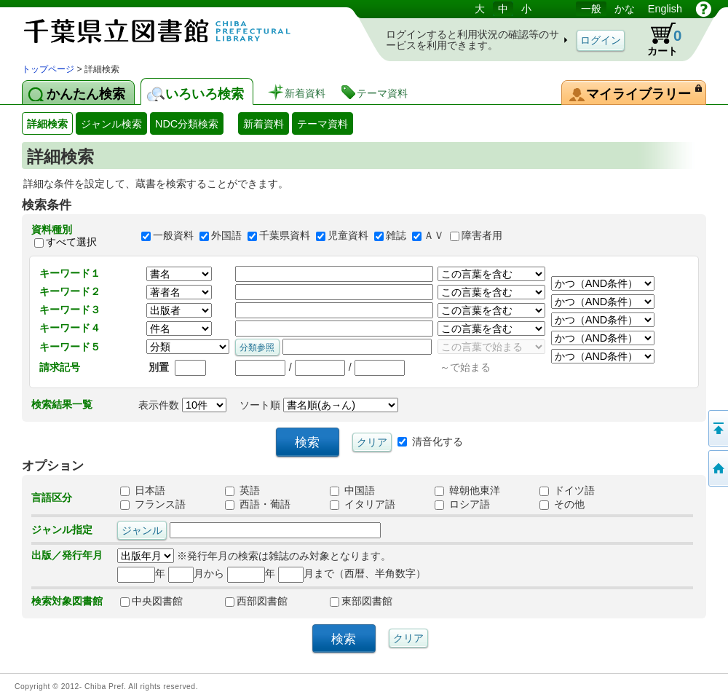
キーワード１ (70, 273)
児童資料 (348, 236)
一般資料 (173, 236)
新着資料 (264, 124)
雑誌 (396, 236)
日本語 (143, 490)
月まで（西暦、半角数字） (352, 573)
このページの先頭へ (717, 428)
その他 (562, 504)
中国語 (352, 490)
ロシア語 (462, 504)
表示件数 (182, 405)
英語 (242, 490)
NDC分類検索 (187, 124)
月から (196, 573)
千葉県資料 (285, 236)
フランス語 (153, 504)
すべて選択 (71, 242)
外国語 (226, 236)
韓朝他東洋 (467, 490)
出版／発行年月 (67, 555)
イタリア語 (363, 504)
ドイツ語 (567, 490)
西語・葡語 (258, 504)
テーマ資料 (323, 124)
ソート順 (319, 405)
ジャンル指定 (62, 530)
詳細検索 (47, 124)
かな (625, 9)
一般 (591, 9)
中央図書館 (151, 601)
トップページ (48, 69)
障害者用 (482, 236)
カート (657, 39)
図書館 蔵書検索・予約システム (175, 31)
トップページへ (717, 468)
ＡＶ (434, 236)
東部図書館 (361, 601)
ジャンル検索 (111, 124)
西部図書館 (256, 601)
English (665, 9)
